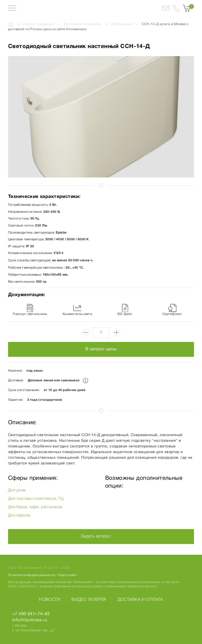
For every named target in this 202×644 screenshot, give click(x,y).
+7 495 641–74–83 (31, 614)
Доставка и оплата (140, 600)
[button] (12, 8)
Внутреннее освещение (82, 24)
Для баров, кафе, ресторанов (35, 507)
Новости (50, 600)
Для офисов (19, 515)
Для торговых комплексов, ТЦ (36, 499)
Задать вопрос (96, 536)
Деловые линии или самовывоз (58, 380)
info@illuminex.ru (30, 620)
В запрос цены (101, 349)
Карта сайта (67, 575)
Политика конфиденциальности (32, 575)
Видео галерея (89, 600)
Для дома (17, 490)
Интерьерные (121, 24)
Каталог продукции (39, 24)
